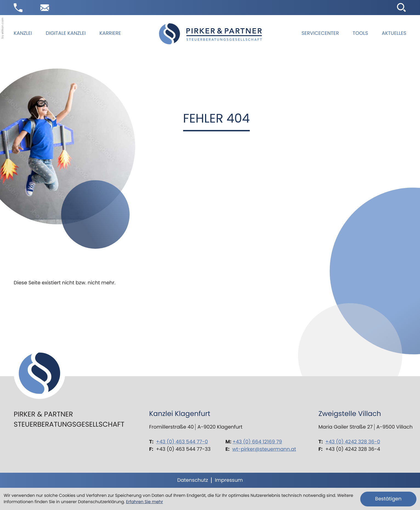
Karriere (110, 33)
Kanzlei (23, 33)
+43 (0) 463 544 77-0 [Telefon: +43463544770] (182, 442)
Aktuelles (394, 33)
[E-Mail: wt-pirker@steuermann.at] (45, 8)
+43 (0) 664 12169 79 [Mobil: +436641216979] (257, 442)
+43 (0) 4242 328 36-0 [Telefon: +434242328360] (353, 442)
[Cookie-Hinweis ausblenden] (388, 499)
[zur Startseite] (210, 34)
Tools (360, 33)
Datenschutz (192, 480)
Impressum (229, 480)
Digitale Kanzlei (66, 33)
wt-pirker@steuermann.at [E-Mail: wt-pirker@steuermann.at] (264, 449)
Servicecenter (320, 33)
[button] (18, 8)
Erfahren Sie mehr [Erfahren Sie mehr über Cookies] (145, 502)
